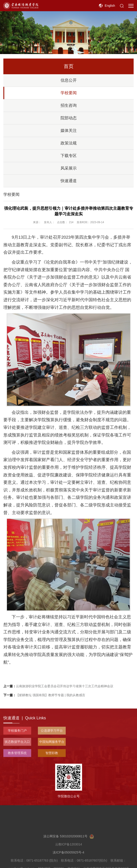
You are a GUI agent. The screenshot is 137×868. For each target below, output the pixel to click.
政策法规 (69, 143)
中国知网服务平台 (52, 742)
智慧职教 (52, 753)
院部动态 (69, 118)
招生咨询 (69, 105)
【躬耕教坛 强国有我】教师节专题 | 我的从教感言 (44, 695)
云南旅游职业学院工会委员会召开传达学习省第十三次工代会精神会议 (58, 686)
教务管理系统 (17, 753)
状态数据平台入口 (17, 742)
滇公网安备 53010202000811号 (68, 846)
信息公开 (69, 80)
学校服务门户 (17, 731)
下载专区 (69, 156)
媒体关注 (69, 131)
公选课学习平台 (52, 731)
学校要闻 (69, 93)
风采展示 (69, 168)
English (110, 6)
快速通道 (69, 181)
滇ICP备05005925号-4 (68, 862)
